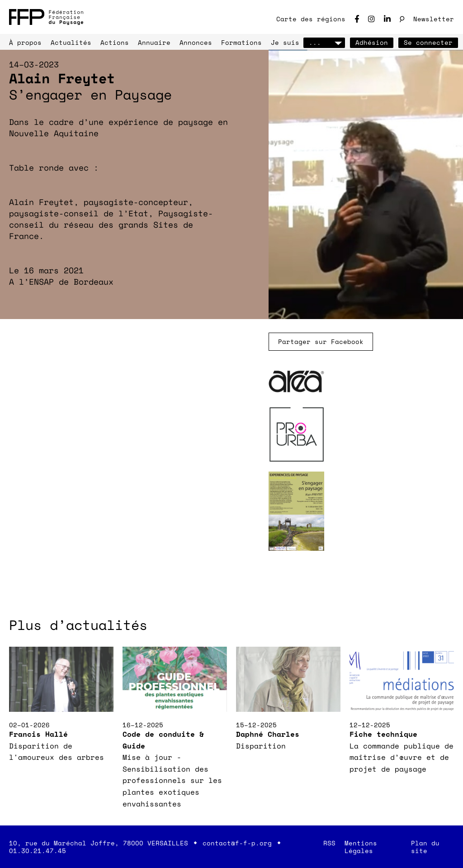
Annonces (196, 42)
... (324, 42)
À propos (25, 42)
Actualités (71, 42)
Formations (241, 42)
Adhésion (372, 42)
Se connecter (428, 42)
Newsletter (434, 19)
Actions (115, 42)
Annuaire (154, 42)
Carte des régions (311, 19)
